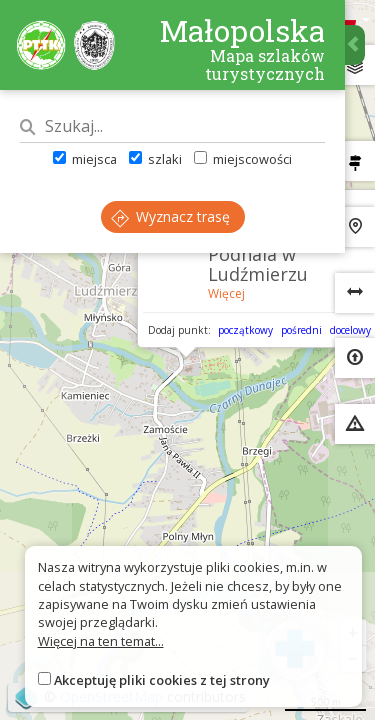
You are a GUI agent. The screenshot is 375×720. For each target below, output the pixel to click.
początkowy (245, 330)
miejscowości (243, 159)
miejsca (85, 159)
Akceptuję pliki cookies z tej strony (162, 680)
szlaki (155, 159)
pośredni (301, 330)
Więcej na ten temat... (101, 641)
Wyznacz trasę (170, 216)
